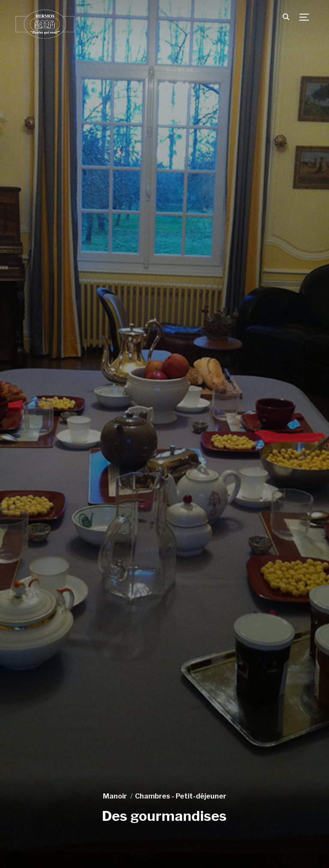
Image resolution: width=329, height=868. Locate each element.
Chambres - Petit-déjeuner (181, 796)
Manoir (115, 796)
